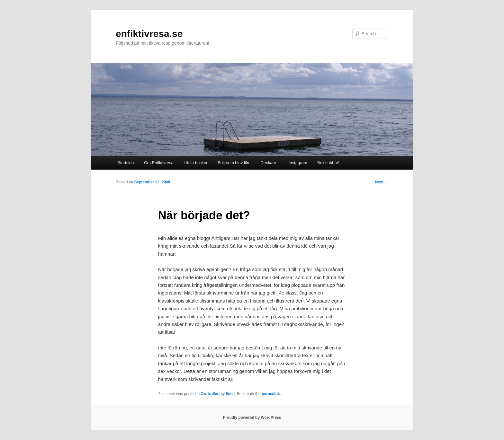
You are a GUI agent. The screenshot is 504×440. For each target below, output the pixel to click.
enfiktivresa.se (149, 34)
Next (382, 182)
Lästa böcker (195, 163)
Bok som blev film (234, 163)
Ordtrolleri (210, 394)
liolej (230, 394)
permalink (271, 394)
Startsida (126, 163)
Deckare (268, 163)
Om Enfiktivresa (159, 163)
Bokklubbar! (328, 163)
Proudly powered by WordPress (252, 418)
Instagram (297, 163)
